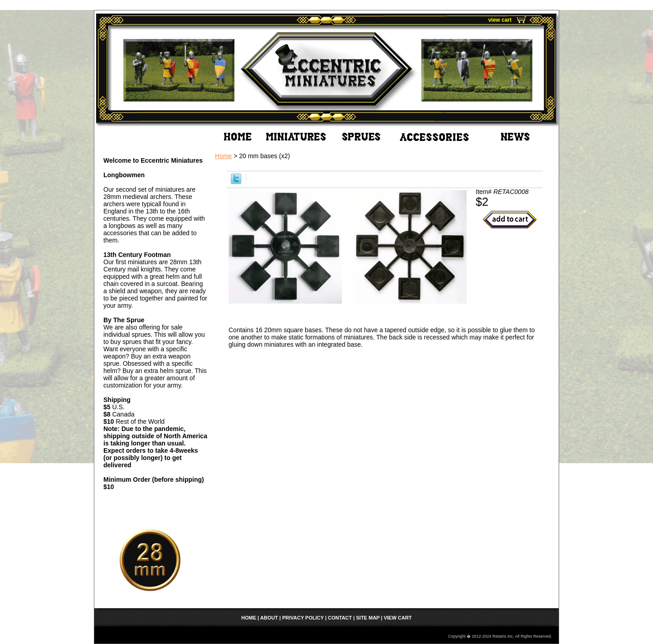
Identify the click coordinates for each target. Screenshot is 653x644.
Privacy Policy (303, 618)
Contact (340, 618)
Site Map (368, 618)
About (269, 618)
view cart (500, 20)
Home (223, 156)
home (249, 618)
